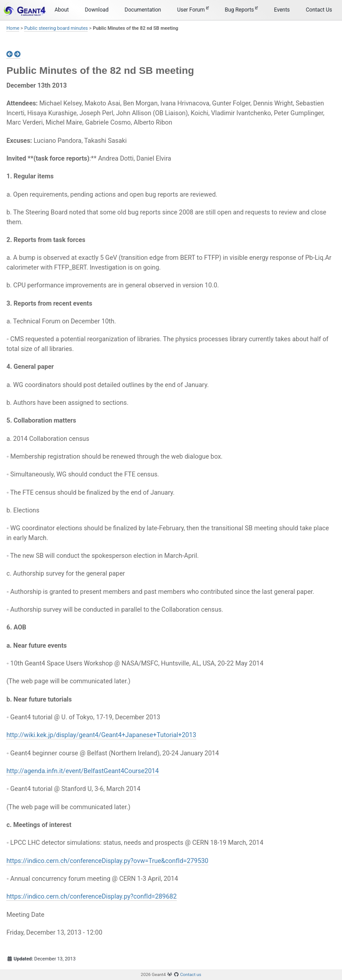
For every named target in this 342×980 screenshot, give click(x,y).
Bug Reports (242, 10)
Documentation (143, 10)
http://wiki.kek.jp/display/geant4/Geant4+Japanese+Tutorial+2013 (101, 735)
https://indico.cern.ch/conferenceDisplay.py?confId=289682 (91, 897)
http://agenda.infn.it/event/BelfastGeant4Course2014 (82, 771)
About (61, 10)
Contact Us (319, 10)
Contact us (191, 974)
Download (96, 10)
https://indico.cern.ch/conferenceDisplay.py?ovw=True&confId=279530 (107, 861)
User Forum (193, 10)
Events (282, 10)
